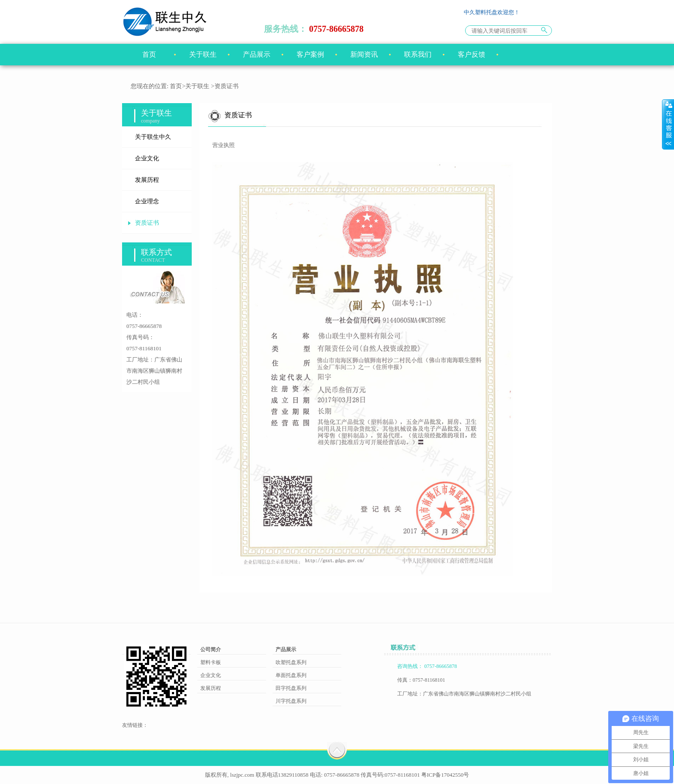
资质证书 (147, 223)
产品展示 (257, 54)
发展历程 (147, 180)
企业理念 (147, 201)
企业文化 (147, 158)
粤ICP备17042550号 (445, 775)
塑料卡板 (211, 662)
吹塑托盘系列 (291, 662)
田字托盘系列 (291, 688)
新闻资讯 (364, 54)
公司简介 (211, 649)
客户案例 (310, 54)
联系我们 (418, 54)
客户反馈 (472, 54)
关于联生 (203, 54)
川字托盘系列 (291, 701)
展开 (668, 124)
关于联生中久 (153, 137)
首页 (149, 54)
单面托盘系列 (291, 675)
